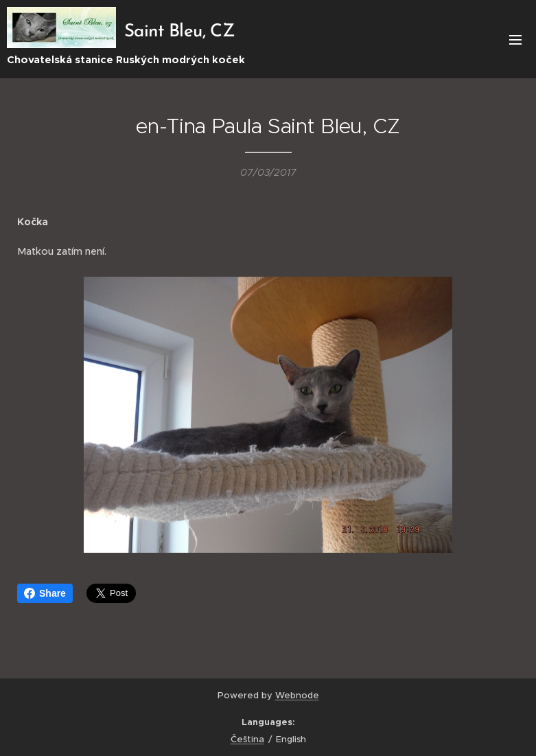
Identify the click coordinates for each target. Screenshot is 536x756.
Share (45, 593)
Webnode (297, 695)
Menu (515, 40)
